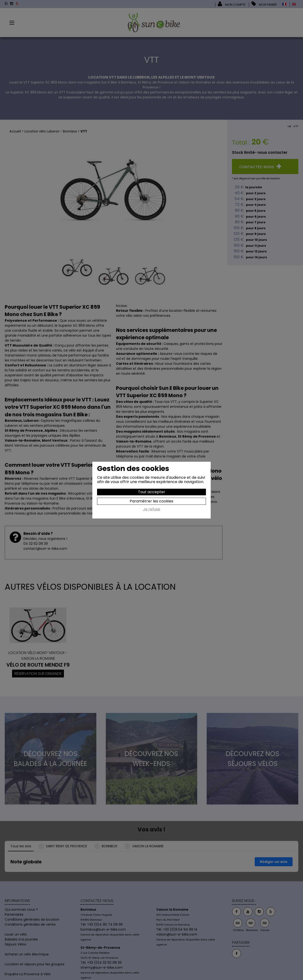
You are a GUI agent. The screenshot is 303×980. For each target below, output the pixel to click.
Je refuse (152, 510)
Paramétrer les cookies (151, 501)
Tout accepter (152, 492)
